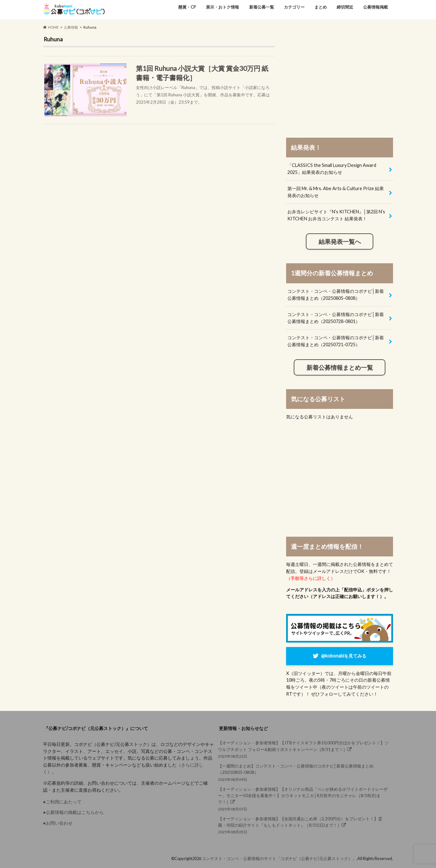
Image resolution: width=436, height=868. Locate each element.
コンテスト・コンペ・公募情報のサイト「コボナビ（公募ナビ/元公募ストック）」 (279, 858)
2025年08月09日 (304, 772)
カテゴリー (294, 7)
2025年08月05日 (304, 825)
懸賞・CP (187, 7)
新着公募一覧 (262, 7)
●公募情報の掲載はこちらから (73, 812)
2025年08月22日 (304, 749)
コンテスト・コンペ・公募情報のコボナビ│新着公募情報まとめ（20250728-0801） (336, 318)
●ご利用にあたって (62, 802)
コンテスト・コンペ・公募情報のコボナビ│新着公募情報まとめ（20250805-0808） (336, 295)
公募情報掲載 (376, 7)
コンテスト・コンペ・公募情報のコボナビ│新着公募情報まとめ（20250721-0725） (336, 341)
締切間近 (345, 7)
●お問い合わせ (58, 823)
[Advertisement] (340, 80)
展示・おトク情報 (222, 7)
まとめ (321, 7)
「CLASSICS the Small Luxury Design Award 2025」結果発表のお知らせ (332, 169)
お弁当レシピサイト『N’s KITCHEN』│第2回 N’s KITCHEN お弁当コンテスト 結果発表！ (336, 215)
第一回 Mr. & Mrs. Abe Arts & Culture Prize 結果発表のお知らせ (336, 192)
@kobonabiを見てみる (344, 656)
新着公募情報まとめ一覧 (340, 368)
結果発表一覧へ (340, 242)
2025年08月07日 (304, 799)
